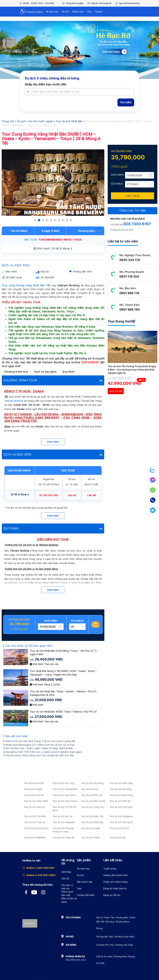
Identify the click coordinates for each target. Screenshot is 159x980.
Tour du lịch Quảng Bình (65, 789)
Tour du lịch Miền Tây (92, 816)
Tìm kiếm (126, 102)
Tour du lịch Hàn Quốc (121, 822)
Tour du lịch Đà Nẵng (121, 789)
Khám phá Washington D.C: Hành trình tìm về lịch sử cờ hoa (39, 745)
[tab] (53, 380)
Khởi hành (51, 621)
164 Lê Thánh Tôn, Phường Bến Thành (116, 917)
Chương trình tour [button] (53, 380)
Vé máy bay (52, 12)
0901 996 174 (129, 293)
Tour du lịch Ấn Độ (119, 828)
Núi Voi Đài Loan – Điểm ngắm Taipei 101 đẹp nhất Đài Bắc (38, 748)
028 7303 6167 (137, 224)
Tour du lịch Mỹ (118, 838)
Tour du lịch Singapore (121, 816)
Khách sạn (78, 12)
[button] (35, 220)
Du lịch (65, 12)
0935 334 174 (130, 260)
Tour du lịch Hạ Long (63, 783)
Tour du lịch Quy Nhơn (64, 795)
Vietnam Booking (14, 401)
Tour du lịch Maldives (35, 838)
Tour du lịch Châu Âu (64, 838)
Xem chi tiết (116, 391)
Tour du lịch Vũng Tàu (93, 807)
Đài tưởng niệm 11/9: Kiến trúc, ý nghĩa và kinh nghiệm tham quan (42, 752)
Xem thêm (53, 442)
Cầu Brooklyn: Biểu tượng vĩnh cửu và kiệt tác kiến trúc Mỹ (38, 755)
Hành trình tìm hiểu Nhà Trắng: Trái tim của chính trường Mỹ (39, 741)
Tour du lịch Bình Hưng (93, 801)
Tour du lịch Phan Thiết (36, 801)
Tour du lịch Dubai (91, 828)
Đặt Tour (95, 624)
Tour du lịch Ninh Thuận (65, 801)
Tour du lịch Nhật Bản (92, 822)
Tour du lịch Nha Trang (122, 795)
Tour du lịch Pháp (90, 838)
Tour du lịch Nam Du (35, 807)
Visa (89, 12)
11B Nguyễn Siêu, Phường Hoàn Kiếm (115, 937)
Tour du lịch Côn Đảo (35, 816)
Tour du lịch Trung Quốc (36, 828)
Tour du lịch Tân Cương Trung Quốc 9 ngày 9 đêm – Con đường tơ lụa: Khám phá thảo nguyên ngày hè (132, 370)
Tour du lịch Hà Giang (92, 783)
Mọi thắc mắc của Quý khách (128, 219)
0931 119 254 (129, 277)
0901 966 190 (130, 310)
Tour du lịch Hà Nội (34, 783)
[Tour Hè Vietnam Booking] (79, 50)
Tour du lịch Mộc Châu (121, 783)
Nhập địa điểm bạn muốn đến (46, 84)
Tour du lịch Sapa (33, 789)
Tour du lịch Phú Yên (92, 795)
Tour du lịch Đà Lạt (62, 816)
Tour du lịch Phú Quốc (121, 807)
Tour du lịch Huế (90, 789)
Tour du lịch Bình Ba (120, 801)
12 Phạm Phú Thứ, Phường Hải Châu (115, 945)
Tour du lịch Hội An (34, 795)
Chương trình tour (16, 372)
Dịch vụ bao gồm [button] (53, 455)
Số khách (77, 621)
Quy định (68, 372)
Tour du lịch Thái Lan (35, 822)
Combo (99, 12)
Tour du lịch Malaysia (64, 822)
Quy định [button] (53, 528)
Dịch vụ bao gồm (45, 372)
